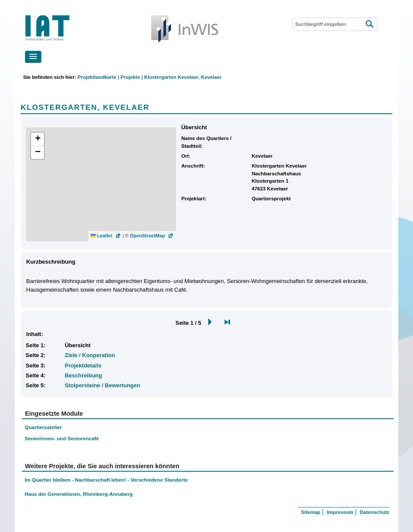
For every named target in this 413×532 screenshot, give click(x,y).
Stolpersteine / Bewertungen (102, 385)
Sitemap (311, 512)
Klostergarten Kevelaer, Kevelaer (183, 77)
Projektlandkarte (97, 77)
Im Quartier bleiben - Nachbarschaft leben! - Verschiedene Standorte (106, 480)
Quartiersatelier (43, 427)
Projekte (130, 77)
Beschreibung (83, 375)
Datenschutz (374, 512)
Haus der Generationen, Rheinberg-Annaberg (79, 494)
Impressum (340, 512)
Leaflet (102, 236)
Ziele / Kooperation (90, 355)
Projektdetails (83, 366)
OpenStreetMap (147, 236)
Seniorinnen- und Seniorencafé (62, 438)
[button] (33, 57)
